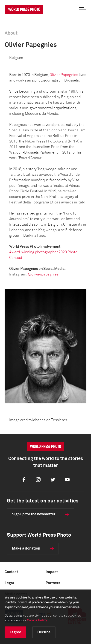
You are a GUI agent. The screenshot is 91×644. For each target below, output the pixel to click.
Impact (52, 572)
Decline (44, 632)
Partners (53, 583)
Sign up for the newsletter (34, 514)
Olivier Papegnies (64, 75)
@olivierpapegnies (43, 274)
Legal (9, 583)
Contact (11, 572)
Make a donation (26, 548)
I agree (15, 632)
